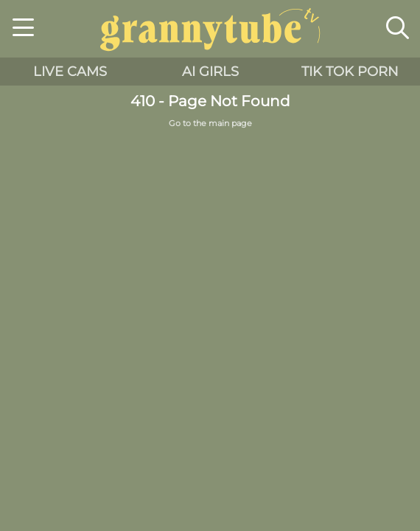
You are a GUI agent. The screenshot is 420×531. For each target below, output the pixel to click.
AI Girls (210, 72)
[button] (23, 29)
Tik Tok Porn (350, 72)
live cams (70, 72)
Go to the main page (210, 124)
